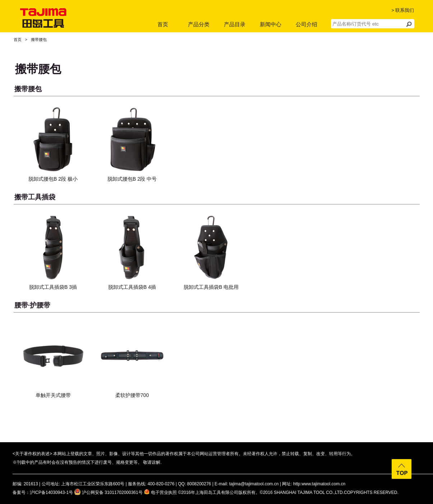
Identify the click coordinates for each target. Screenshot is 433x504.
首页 (163, 24)
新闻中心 (271, 24)
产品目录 (235, 24)
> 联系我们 (403, 10)
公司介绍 (307, 24)
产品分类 (199, 24)
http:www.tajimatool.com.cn (319, 484)
